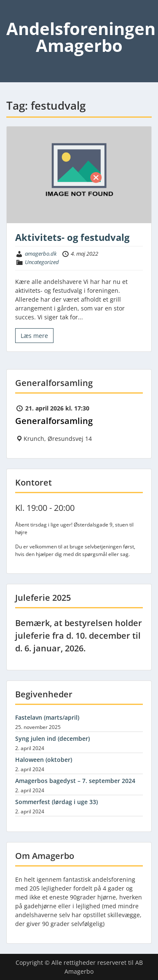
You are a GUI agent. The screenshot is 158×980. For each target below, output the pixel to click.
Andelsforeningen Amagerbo (81, 37)
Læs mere (34, 336)
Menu (15, 14)
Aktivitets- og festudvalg (72, 237)
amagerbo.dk (41, 254)
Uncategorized (42, 262)
